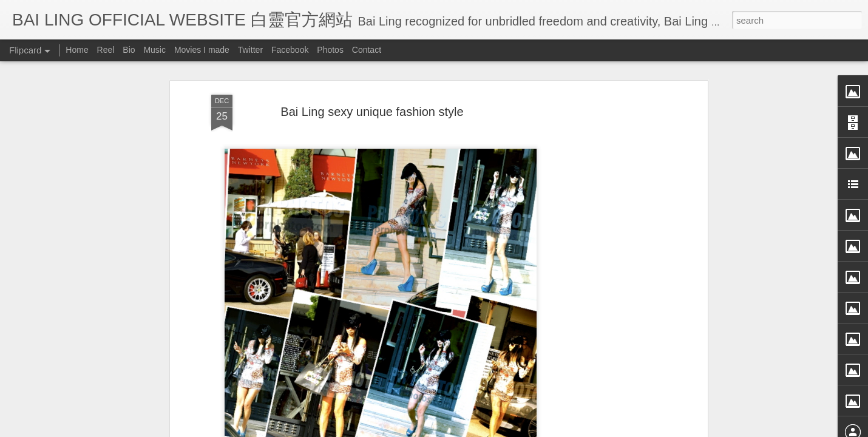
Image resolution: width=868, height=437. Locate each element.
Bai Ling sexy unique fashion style (372, 72)
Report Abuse (545, 429)
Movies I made (202, 50)
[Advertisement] (600, 246)
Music (154, 50)
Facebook (290, 50)
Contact (367, 50)
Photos (330, 50)
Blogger (509, 429)
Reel (106, 50)
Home (77, 50)
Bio (129, 50)
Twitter (250, 50)
